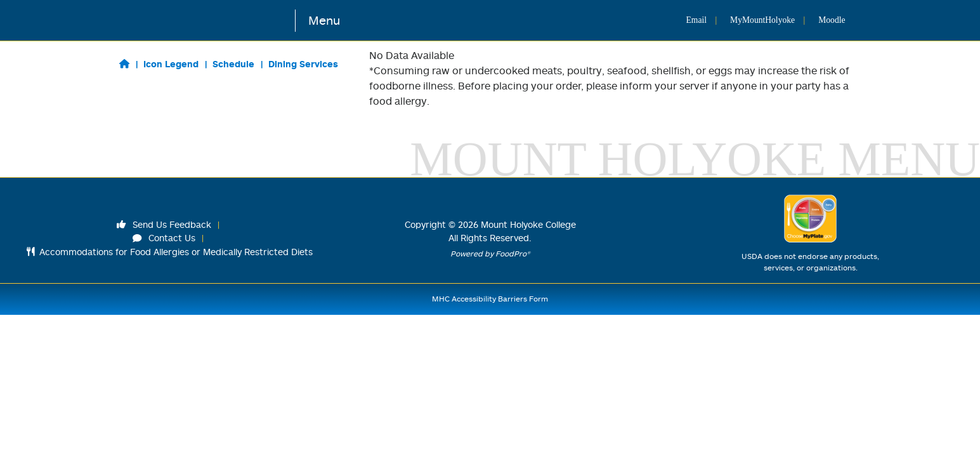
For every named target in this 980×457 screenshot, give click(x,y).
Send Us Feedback (164, 224)
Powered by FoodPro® (490, 254)
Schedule (233, 64)
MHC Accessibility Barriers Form (490, 299)
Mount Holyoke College (528, 224)
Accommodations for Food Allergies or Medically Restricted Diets (170, 252)
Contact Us (164, 238)
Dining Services (303, 64)
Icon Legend (171, 64)
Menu (324, 20)
